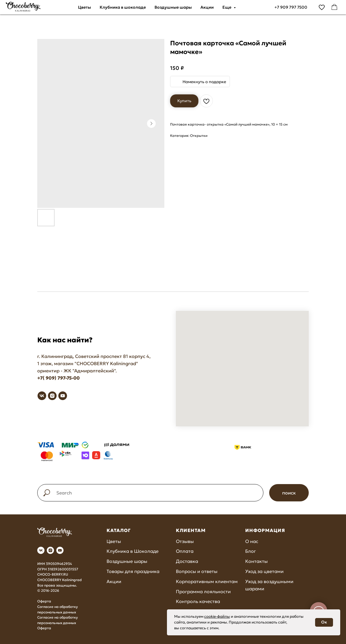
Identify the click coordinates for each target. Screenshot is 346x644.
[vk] (42, 396)
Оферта (44, 601)
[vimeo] (322, 7)
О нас (252, 541)
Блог (251, 551)
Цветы (84, 7)
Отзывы (185, 541)
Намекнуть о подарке (204, 82)
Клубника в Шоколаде (133, 551)
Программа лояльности (203, 591)
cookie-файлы (217, 616)
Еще (227, 7)
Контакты (256, 561)
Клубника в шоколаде (123, 7)
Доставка (187, 561)
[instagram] (52, 396)
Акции (207, 7)
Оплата (185, 551)
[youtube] (63, 396)
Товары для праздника (133, 571)
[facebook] (334, 7)
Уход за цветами (264, 571)
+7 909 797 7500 (291, 7)
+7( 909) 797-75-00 (58, 378)
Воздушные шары (173, 7)
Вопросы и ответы (197, 571)
